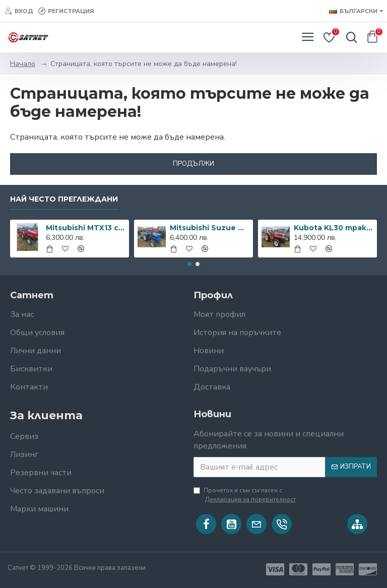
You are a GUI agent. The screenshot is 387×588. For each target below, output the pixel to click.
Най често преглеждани (64, 199)
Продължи (193, 164)
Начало (23, 64)
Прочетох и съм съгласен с (245, 495)
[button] (189, 264)
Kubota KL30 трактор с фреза (334, 228)
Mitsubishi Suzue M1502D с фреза (210, 228)
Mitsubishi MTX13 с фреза (86, 228)
